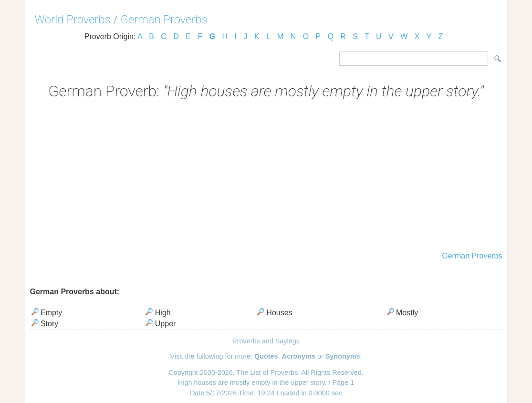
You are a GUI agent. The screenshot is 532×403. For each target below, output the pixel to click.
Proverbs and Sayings (266, 341)
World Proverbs (73, 20)
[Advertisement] (266, 176)
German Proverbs (164, 20)
